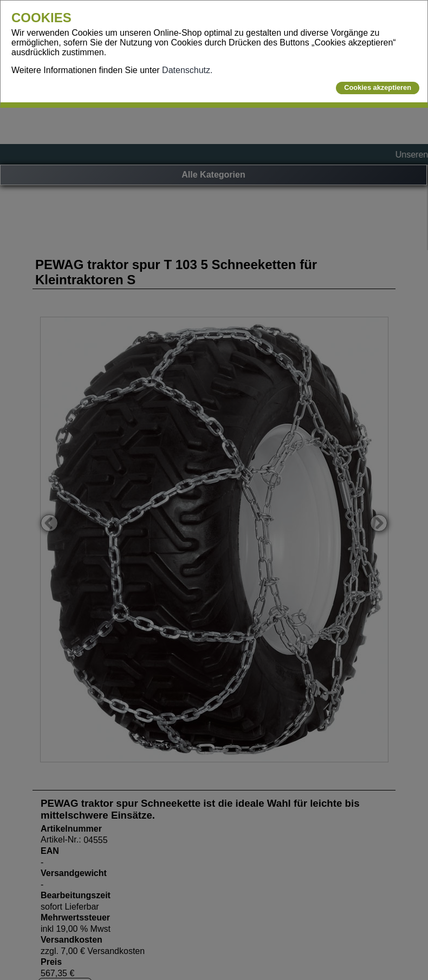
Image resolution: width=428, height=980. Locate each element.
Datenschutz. (187, 70)
